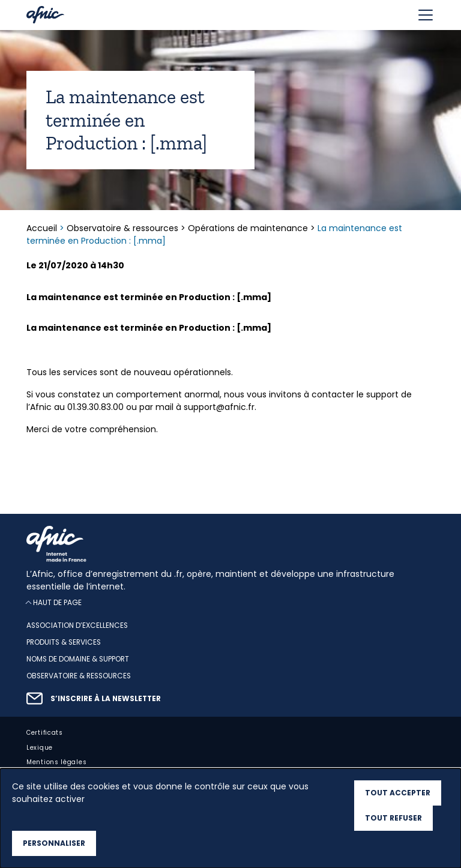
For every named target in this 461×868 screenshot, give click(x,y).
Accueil (43, 228)
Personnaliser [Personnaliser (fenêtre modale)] (54, 843)
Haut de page (57, 602)
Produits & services (64, 642)
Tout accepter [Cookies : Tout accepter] (398, 793)
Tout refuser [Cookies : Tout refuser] (393, 818)
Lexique (40, 748)
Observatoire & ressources (122, 228)
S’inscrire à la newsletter (106, 699)
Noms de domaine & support (78, 659)
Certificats (45, 733)
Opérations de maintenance (248, 228)
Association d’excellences (77, 625)
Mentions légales (56, 762)
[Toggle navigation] (426, 15)
